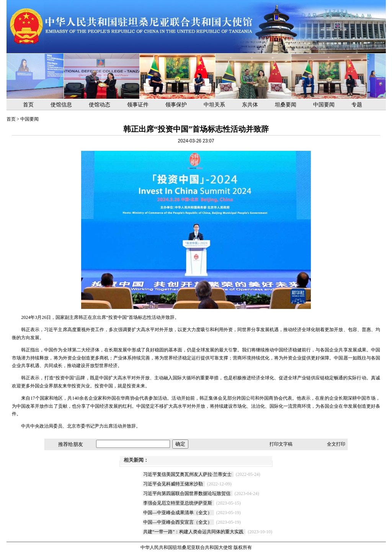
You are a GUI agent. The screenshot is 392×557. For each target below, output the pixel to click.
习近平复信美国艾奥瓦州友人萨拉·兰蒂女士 (187, 474)
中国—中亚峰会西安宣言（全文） (178, 522)
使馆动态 (100, 105)
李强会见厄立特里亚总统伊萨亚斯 (178, 503)
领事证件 (138, 105)
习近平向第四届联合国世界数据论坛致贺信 (187, 493)
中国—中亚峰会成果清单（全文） (178, 513)
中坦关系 (214, 105)
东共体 (250, 105)
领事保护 (176, 105)
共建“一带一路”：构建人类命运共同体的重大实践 (194, 532)
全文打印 (336, 444)
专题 (357, 105)
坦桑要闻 (286, 105)
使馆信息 (61, 105)
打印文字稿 (281, 444)
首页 (28, 105)
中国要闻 (324, 105)
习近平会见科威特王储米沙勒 (173, 484)
